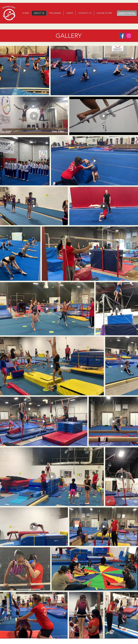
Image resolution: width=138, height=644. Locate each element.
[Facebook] (122, 36)
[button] (55, 13)
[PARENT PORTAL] (127, 13)
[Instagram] (129, 36)
